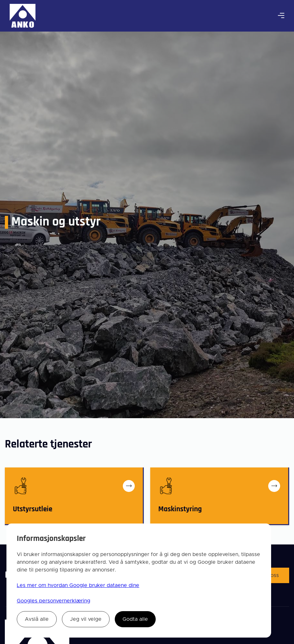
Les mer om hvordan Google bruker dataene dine (78, 585)
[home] (23, 16)
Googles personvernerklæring (54, 601)
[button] (281, 16)
